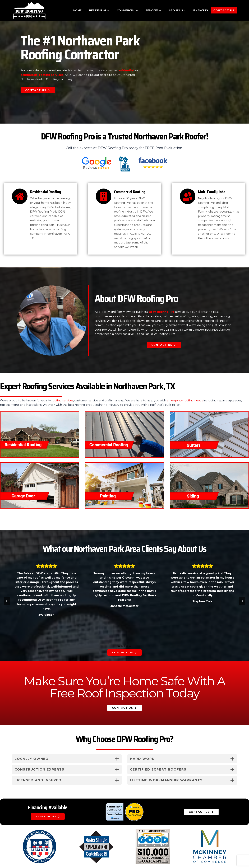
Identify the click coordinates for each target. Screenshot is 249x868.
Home (77, 10)
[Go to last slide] (7, 601)
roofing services (62, 400)
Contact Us (224, 10)
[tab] (119, 646)
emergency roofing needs (185, 400)
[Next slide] (242, 601)
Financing (201, 10)
